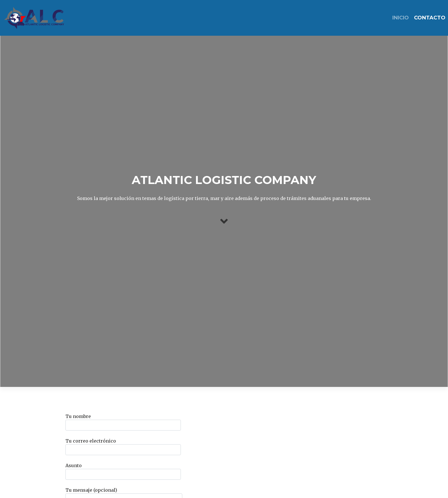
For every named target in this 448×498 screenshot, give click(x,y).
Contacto (430, 18)
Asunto (123, 471)
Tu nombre (123, 422)
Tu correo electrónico (123, 447)
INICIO (401, 18)
